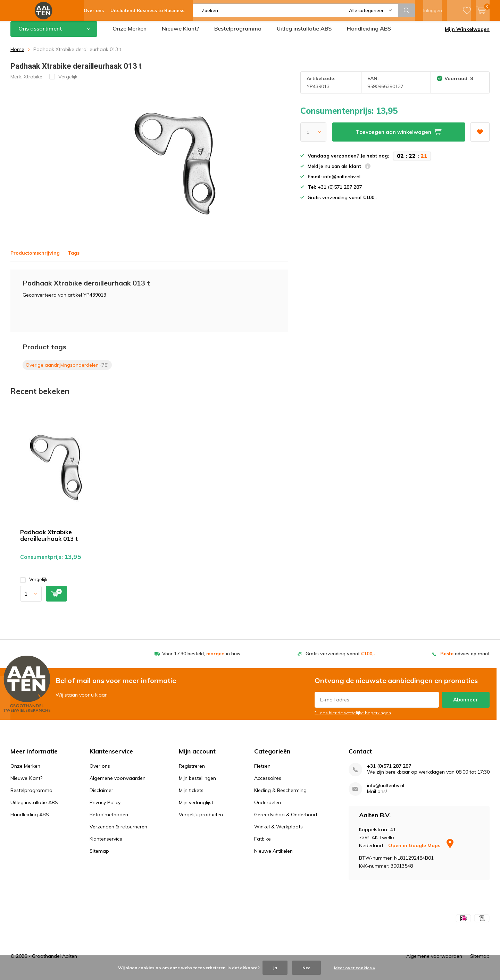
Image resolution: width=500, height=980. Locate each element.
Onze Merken (130, 34)
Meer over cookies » (355, 968)
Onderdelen (268, 808)
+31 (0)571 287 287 (389, 771)
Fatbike (262, 844)
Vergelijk (34, 585)
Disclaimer (101, 795)
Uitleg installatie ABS (304, 34)
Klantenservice (106, 844)
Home (17, 54)
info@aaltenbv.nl (386, 791)
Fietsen (262, 771)
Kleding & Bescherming (280, 795)
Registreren (192, 771)
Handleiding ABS (369, 34)
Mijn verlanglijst (196, 808)
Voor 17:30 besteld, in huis (201, 659)
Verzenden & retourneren (118, 832)
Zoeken (407, 10)
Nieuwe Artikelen (273, 856)
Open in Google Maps (421, 851)
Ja (275, 968)
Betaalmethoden (109, 820)
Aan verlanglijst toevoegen (480, 135)
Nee (306, 968)
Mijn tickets (191, 795)
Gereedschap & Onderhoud (286, 820)
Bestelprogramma (238, 34)
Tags (74, 258)
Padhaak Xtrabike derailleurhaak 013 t (49, 540)
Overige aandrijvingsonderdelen (67, 370)
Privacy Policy (105, 808)
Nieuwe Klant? (180, 34)
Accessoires (268, 783)
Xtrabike (33, 82)
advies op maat (465, 659)
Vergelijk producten (201, 820)
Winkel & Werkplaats (278, 832)
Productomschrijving (35, 258)
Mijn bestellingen (197, 783)
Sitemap (99, 856)
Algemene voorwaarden (118, 783)
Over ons (100, 771)
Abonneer (466, 705)
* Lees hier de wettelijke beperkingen (353, 718)
